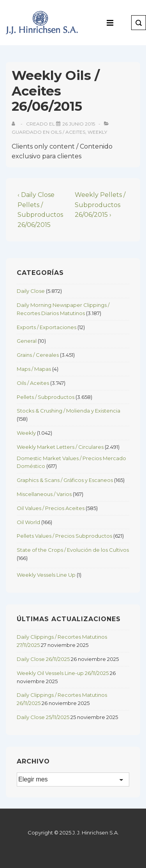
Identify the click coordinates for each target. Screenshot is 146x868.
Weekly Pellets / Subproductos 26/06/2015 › (100, 205)
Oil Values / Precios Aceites (51, 508)
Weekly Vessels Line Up (46, 575)
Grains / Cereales (38, 355)
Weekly (97, 132)
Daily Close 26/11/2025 (43, 659)
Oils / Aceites (68, 132)
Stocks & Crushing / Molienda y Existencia (69, 411)
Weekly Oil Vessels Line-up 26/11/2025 (63, 673)
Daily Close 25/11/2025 (43, 717)
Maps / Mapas (34, 369)
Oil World (28, 522)
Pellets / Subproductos (46, 397)
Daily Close (31, 291)
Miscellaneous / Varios (44, 494)
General (27, 341)
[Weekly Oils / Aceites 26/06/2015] (79, 124)
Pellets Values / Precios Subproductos (64, 536)
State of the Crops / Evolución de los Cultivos (73, 550)
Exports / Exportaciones (47, 327)
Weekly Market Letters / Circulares (60, 447)
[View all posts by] (15, 124)
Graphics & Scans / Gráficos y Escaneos (65, 480)
